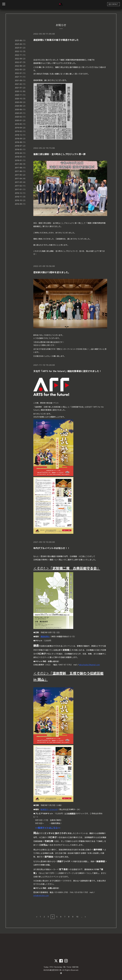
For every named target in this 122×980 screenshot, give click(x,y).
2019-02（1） (21, 131)
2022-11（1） (21, 55)
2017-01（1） (21, 189)
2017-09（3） (21, 164)
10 (77, 916)
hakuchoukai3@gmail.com (89, 664)
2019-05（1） (21, 124)
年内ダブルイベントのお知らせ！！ (51, 548)
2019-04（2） (21, 128)
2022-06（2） (21, 66)
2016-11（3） (21, 197)
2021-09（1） (21, 80)
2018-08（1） (21, 142)
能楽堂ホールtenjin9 (49, 809)
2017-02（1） (21, 186)
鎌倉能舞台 (45, 636)
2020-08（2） (21, 106)
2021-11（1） (21, 77)
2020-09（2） (21, 102)
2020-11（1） (21, 95)
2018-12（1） (21, 135)
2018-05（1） (21, 149)
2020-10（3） (21, 99)
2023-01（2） (21, 48)
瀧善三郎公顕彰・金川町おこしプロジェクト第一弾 (59, 154)
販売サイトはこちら (48, 827)
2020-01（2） (21, 120)
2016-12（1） (21, 193)
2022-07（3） (21, 62)
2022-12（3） (21, 51)
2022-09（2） (21, 59)
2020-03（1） (21, 113)
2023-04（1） (21, 44)
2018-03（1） (21, 157)
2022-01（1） (21, 73)
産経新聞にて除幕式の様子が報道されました (56, 40)
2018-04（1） (21, 153)
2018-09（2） (21, 139)
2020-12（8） (21, 91)
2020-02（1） (21, 117)
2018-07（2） (21, 146)
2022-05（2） (21, 70)
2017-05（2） (21, 175)
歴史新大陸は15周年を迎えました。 (52, 272)
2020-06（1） (21, 110)
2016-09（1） (21, 204)
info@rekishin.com (41, 895)
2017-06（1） (21, 171)
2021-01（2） (21, 88)
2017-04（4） (21, 179)
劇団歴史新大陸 (56, 970)
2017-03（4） (21, 182)
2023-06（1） (21, 40)
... (82, 916)
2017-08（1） (21, 168)
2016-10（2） (21, 200)
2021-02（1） (21, 84)
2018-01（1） (21, 160)
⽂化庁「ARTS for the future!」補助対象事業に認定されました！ (67, 371)
